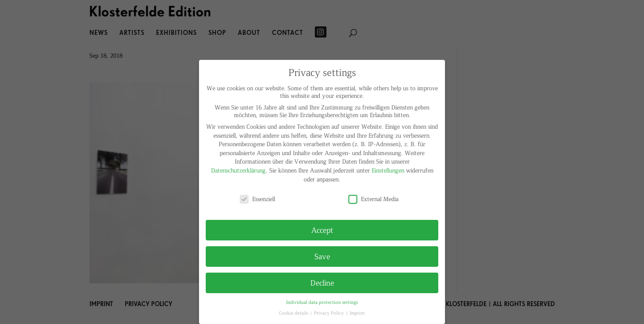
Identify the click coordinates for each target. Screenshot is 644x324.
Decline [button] (322, 282)
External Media (373, 199)
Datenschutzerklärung (238, 170)
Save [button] (322, 256)
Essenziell (257, 199)
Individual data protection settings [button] (322, 302)
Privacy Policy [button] (330, 313)
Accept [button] (322, 230)
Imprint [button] (357, 313)
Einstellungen (388, 170)
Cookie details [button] (294, 313)
